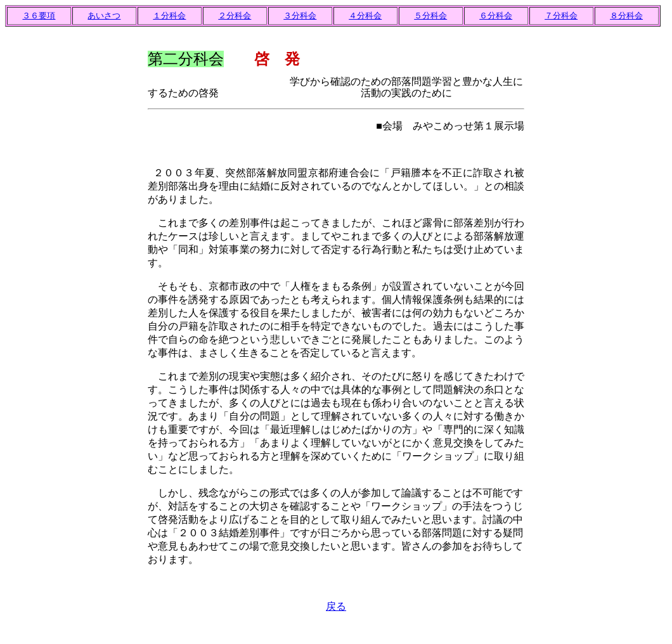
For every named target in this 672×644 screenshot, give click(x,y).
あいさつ (104, 16)
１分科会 (169, 16)
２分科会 (235, 16)
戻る (336, 606)
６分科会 (496, 16)
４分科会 (365, 16)
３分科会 (300, 16)
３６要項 (39, 16)
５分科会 (430, 16)
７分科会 (561, 16)
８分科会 (626, 16)
